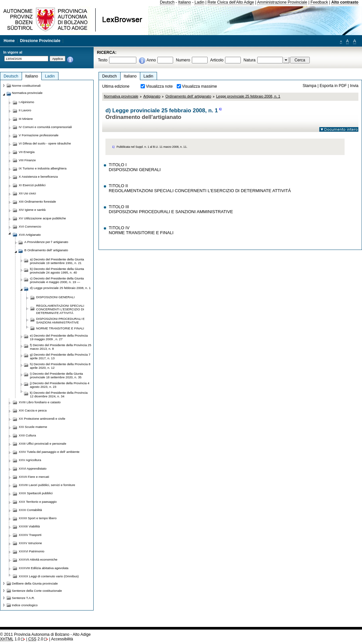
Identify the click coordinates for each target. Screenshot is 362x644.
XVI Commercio (30, 226)
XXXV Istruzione (30, 543)
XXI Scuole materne (33, 427)
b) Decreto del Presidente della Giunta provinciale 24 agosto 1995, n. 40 (57, 271)
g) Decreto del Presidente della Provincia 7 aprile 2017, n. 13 (60, 356)
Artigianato (152, 96)
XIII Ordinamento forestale (37, 201)
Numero (183, 60)
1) (220, 109)
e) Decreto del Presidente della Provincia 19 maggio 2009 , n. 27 (59, 337)
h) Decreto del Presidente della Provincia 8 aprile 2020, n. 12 (60, 366)
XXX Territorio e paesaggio (38, 502)
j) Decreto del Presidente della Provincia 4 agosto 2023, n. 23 (60, 385)
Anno (151, 60)
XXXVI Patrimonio (32, 551)
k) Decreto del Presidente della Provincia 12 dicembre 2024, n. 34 (59, 394)
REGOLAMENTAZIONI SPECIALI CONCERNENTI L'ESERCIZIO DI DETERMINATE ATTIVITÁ (60, 309)
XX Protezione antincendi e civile (42, 419)
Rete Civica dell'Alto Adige (231, 2)
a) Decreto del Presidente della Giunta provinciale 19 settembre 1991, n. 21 (57, 261)
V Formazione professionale (39, 135)
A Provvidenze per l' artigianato (46, 242)
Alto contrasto (345, 2)
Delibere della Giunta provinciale (35, 583)
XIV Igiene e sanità (32, 210)
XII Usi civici (27, 193)
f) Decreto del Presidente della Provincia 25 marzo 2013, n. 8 (61, 347)
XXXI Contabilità (30, 510)
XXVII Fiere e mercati (34, 477)
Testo (103, 60)
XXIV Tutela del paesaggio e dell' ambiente (49, 452)
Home (9, 41)
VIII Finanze (27, 160)
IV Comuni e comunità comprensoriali (45, 127)
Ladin (199, 2)
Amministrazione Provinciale (282, 2)
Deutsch (167, 2)
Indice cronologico (25, 605)
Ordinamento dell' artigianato (188, 96)
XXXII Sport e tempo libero (38, 518)
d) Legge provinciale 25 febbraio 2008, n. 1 (60, 288)
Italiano (184, 2)
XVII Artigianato (30, 235)
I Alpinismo (26, 102)
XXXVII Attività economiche (38, 559)
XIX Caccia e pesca (33, 410)
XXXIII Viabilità (29, 526)
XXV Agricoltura (30, 460)
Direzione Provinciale (40, 41)
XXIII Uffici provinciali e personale (43, 444)
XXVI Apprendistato (33, 468)
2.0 (36, 639)
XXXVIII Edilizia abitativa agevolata (44, 568)
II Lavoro (25, 110)
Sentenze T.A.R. (23, 598)
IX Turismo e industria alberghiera (43, 168)
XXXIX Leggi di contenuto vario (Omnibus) (49, 576)
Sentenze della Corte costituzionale (37, 591)
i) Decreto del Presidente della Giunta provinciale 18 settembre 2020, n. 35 (57, 375)
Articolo (217, 60)
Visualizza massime (200, 86)
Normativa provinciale (121, 96)
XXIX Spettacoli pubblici (36, 493)
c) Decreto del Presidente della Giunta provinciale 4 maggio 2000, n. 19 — (57, 280)
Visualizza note (159, 86)
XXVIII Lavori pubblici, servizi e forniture (47, 485)
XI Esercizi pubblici (32, 185)
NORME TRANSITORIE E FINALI (60, 328)
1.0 (10, 639)
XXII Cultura (27, 435)
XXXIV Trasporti (30, 535)
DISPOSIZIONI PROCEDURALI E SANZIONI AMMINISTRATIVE (60, 321)
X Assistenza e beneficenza (38, 177)
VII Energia (27, 152)
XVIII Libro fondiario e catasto (40, 402)
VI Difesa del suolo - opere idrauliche (45, 143)
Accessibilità (62, 639)
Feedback (319, 2)
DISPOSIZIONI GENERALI (55, 297)
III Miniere (26, 119)
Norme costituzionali (26, 86)
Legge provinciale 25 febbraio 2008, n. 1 (248, 96)
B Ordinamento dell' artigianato (46, 250)
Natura (249, 60)
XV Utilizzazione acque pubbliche (42, 218)
